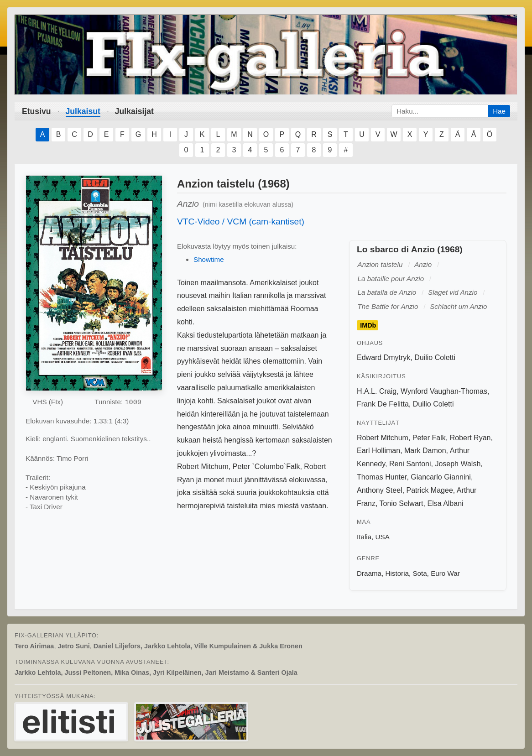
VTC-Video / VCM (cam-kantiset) (241, 222)
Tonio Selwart (402, 503)
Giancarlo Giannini (441, 477)
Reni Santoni (410, 464)
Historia (397, 573)
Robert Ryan (470, 438)
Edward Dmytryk (383, 357)
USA (383, 537)
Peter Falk (429, 438)
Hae (499, 111)
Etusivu (37, 111)
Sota (420, 573)
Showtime (209, 259)
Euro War (445, 573)
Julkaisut (83, 111)
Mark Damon (425, 451)
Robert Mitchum (383, 438)
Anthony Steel (380, 490)
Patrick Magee (430, 490)
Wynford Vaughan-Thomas (444, 391)
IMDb (368, 325)
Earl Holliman (378, 451)
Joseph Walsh (458, 464)
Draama (369, 573)
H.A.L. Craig (377, 391)
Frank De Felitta (383, 404)
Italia (364, 537)
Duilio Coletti (435, 357)
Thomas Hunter (382, 477)
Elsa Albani (445, 503)
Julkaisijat (134, 111)
